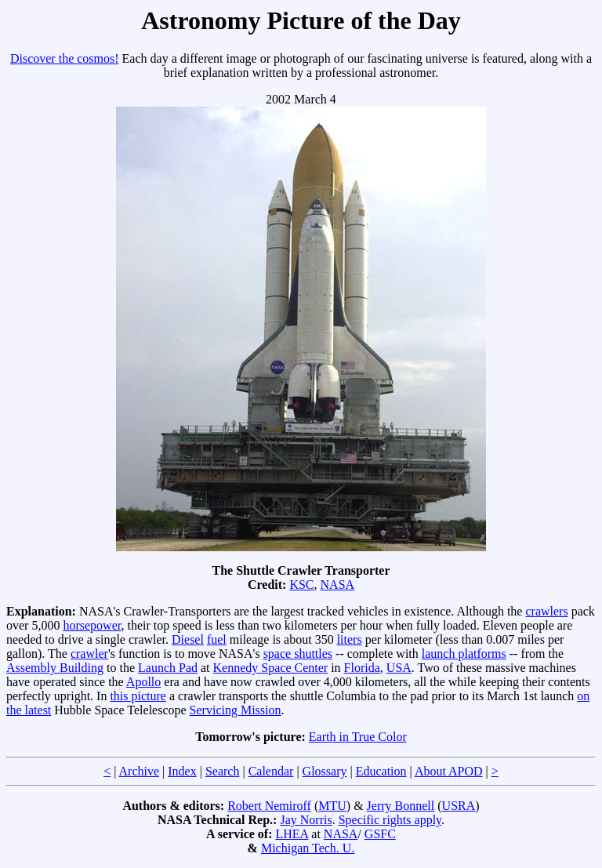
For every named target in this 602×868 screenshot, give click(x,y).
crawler (89, 654)
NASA (338, 585)
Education (381, 771)
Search (223, 771)
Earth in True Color (358, 737)
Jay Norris (306, 820)
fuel (217, 639)
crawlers (546, 611)
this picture (138, 696)
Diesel (188, 639)
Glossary (325, 771)
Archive (140, 771)
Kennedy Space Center (271, 668)
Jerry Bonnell (401, 806)
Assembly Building (55, 668)
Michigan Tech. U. (308, 848)
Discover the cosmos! (65, 58)
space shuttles (298, 654)
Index (182, 771)
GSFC (380, 834)
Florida (362, 668)
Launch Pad (168, 668)
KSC (301, 585)
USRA (459, 806)
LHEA (292, 834)
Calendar (271, 771)
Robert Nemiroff (269, 806)
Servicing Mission (236, 710)
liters (350, 639)
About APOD (449, 771)
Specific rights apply (390, 820)
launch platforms (464, 654)
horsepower (92, 625)
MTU (332, 806)
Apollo (143, 682)
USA (399, 668)
